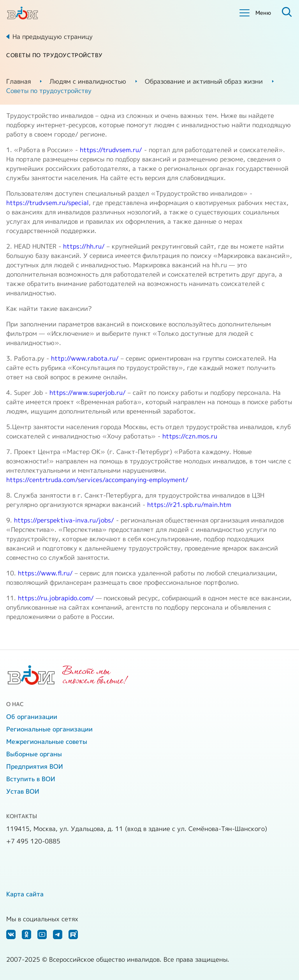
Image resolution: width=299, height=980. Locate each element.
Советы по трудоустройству (49, 91)
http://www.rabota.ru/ (85, 358)
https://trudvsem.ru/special (47, 203)
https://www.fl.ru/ (45, 573)
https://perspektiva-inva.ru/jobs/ (64, 520)
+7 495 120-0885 (33, 841)
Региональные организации (49, 729)
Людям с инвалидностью (88, 81)
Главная (18, 81)
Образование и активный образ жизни (204, 81)
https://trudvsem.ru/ (111, 150)
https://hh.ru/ (84, 246)
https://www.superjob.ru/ (88, 393)
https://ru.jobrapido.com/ (56, 598)
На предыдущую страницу (53, 37)
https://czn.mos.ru (190, 436)
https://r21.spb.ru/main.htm (189, 505)
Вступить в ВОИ (31, 779)
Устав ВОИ (23, 791)
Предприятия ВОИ (35, 766)
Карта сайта (25, 894)
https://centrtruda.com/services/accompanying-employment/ (97, 480)
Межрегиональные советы (47, 742)
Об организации (32, 717)
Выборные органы (34, 754)
